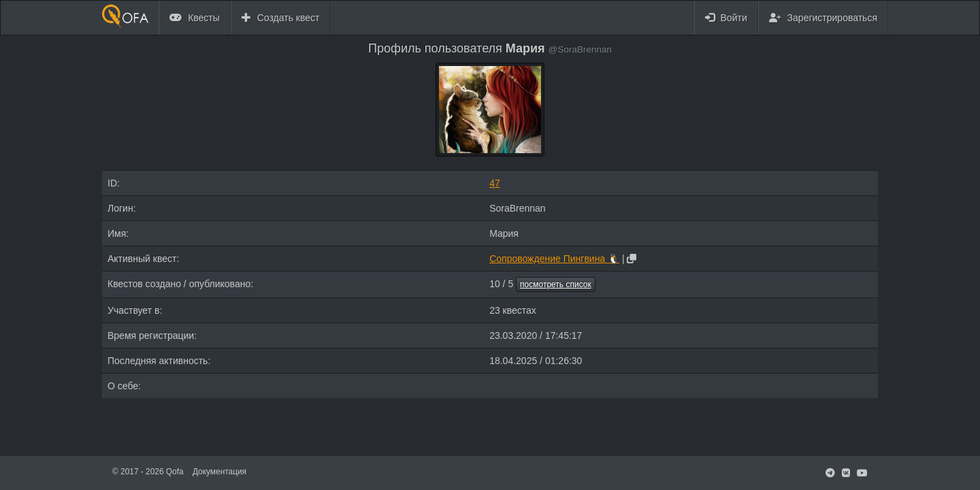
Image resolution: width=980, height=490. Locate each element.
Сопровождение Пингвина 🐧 (554, 259)
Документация (219, 472)
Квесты (195, 18)
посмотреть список (556, 284)
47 (495, 183)
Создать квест (281, 18)
